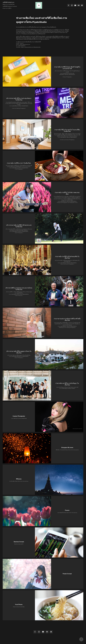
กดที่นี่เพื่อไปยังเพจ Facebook (10, 6)
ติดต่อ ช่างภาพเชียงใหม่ (9, 4)
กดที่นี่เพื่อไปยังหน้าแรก (8, 2)
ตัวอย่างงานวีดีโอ (7, 8)
